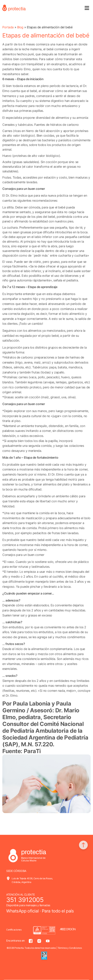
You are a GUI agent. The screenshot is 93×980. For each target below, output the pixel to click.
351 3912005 (25, 900)
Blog (20, 27)
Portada (8, 27)
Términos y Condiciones (70, 948)
